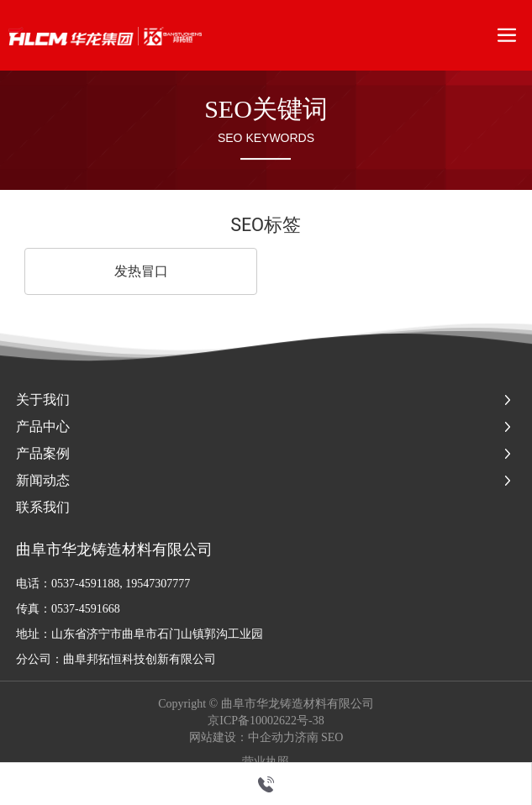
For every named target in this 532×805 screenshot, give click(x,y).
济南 (307, 737)
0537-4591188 (85, 584)
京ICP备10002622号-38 (266, 721)
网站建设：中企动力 (242, 737)
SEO (332, 737)
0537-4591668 (86, 609)
